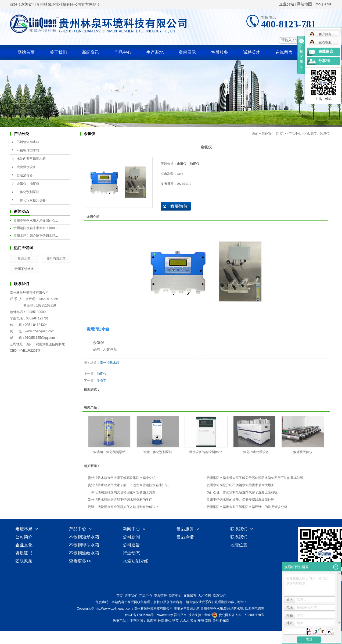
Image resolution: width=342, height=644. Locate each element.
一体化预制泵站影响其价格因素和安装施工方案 (122, 492)
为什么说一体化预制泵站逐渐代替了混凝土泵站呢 (242, 492)
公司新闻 (131, 537)
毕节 (175, 621)
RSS (318, 4)
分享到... (325, 61)
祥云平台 (180, 615)
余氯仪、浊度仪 (28, 184)
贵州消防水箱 (56, 258)
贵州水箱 (24, 258)
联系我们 (242, 529)
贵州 (215, 621)
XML (328, 4)
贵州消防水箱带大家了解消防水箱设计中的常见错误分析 (247, 507)
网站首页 (26, 52)
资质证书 (24, 553)
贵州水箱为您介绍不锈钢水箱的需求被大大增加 (240, 485)
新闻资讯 (91, 52)
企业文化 (24, 545)
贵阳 (208, 621)
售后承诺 (185, 537)
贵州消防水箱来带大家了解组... (36, 228)
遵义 (193, 621)
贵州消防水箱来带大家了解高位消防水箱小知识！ (123, 478)
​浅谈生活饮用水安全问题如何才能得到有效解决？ (123, 507)
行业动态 (131, 553)
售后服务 (219, 52)
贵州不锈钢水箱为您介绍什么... (36, 220)
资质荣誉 (160, 596)
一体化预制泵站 (28, 192)
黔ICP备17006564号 (139, 615)
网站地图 (304, 4)
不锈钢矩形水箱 (28, 142)
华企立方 (211, 615)
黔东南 (224, 621)
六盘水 (185, 621)
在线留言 (284, 52)
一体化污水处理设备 (254, 452)
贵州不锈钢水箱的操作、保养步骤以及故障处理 (240, 500)
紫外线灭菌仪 (303, 452)
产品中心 (123, 52)
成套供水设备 (26, 167)
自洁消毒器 (25, 175)
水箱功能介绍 (136, 561)
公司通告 (131, 545)
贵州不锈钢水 (24, 269)
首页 (120, 596)
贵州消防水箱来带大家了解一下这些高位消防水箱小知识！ (130, 485)
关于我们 (58, 52)
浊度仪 (102, 374)
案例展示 (187, 52)
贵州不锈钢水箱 (212, 609)
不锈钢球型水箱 (28, 150)
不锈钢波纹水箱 (84, 553)
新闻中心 (135, 529)
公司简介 (24, 537)
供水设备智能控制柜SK (206, 452)
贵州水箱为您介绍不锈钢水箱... (36, 236)
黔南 (161, 621)
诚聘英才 (252, 52)
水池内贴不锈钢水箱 (31, 159)
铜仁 (168, 621)
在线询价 (176, 206)
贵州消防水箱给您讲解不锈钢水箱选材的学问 (120, 500)
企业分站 (287, 4)
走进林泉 (27, 529)
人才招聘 (204, 596)
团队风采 (24, 561)
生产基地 (155, 52)
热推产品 (119, 621)
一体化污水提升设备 (31, 200)
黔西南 (152, 621)
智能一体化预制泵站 (158, 452)
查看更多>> (80, 561)
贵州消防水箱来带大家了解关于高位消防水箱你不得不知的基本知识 (255, 478)
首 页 (279, 134)
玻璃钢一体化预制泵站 (109, 452)
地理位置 (239, 545)
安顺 (201, 621)
